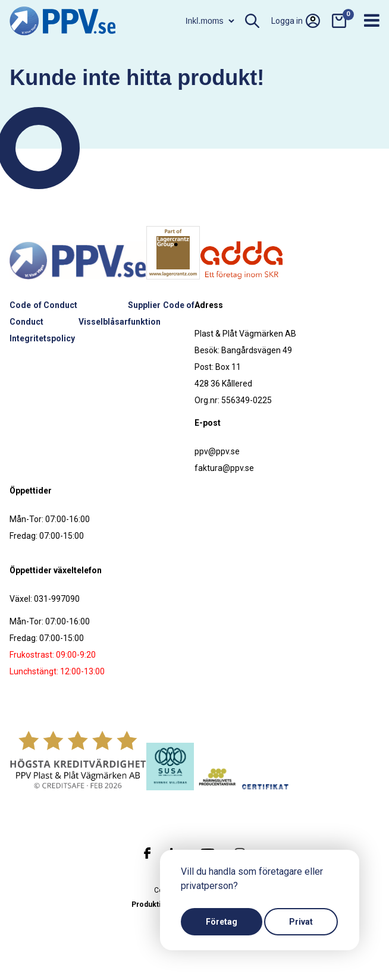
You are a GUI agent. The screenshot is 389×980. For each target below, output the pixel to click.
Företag (222, 922)
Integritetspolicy (42, 338)
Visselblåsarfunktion (120, 322)
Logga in (296, 21)
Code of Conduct (43, 305)
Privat (301, 922)
